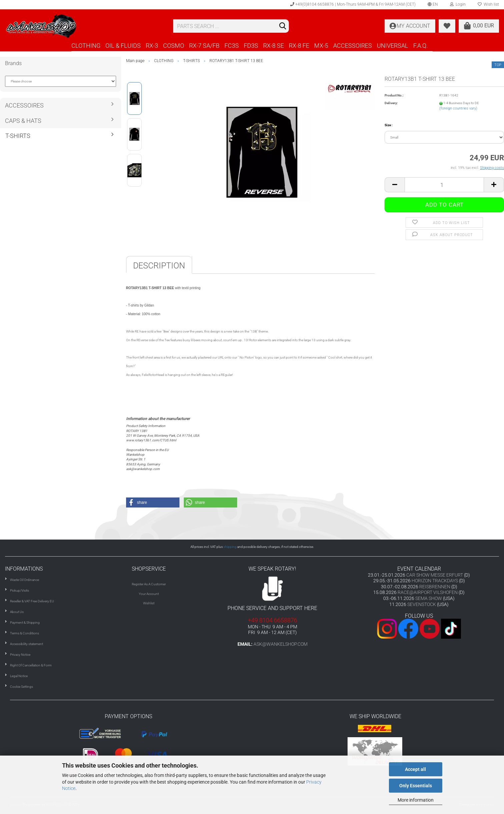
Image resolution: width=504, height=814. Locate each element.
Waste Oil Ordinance (25, 580)
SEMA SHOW (429, 598)
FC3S (232, 46)
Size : (389, 125)
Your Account (149, 594)
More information (416, 800)
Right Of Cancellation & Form (31, 665)
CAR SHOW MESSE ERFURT (435, 575)
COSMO (174, 46)
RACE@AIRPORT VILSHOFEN (428, 592)
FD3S (251, 46)
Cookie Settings (22, 687)
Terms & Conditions (25, 633)
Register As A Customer (149, 584)
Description (159, 266)
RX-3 (152, 46)
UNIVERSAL (393, 46)
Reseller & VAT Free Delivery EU (32, 601)
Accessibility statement (27, 644)
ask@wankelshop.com (281, 644)
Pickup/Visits (20, 590)
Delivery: (391, 103)
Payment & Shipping (25, 623)
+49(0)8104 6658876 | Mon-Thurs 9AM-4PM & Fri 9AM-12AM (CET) (353, 4)
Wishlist (149, 603)
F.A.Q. (420, 46)
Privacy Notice (20, 655)
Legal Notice (19, 676)
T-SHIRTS (18, 136)
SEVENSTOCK (422, 604)
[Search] (283, 26)
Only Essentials (416, 786)
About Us (17, 612)
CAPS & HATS (23, 121)
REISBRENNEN (435, 587)
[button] (153, 502)
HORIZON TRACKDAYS (435, 581)
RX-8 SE (274, 46)
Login (458, 4)
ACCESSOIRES (353, 46)
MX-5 (321, 46)
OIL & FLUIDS (123, 46)
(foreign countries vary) (458, 108)
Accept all (415, 769)
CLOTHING (86, 46)
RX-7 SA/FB (204, 46)
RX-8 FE (299, 46)
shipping (230, 547)
